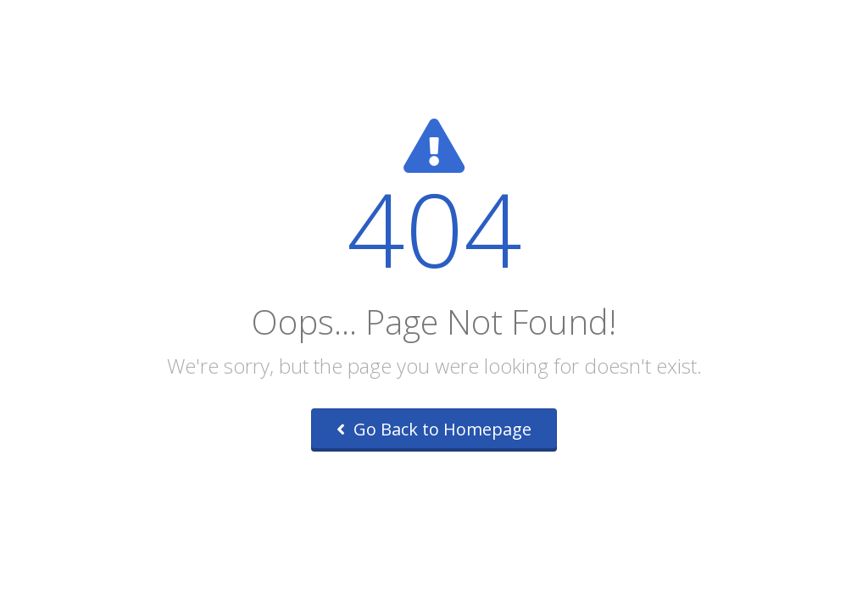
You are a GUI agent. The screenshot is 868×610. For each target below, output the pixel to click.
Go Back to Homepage (434, 429)
